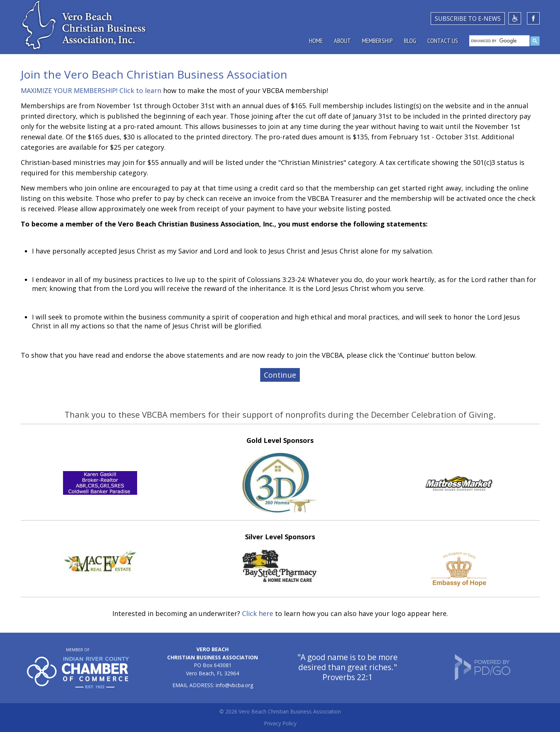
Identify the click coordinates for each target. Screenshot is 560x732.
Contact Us (443, 41)
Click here (258, 613)
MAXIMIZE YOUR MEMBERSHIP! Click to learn (91, 90)
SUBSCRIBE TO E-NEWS (468, 19)
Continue (280, 375)
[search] (499, 41)
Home (316, 41)
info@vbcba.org (234, 685)
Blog (410, 41)
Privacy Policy (280, 723)
